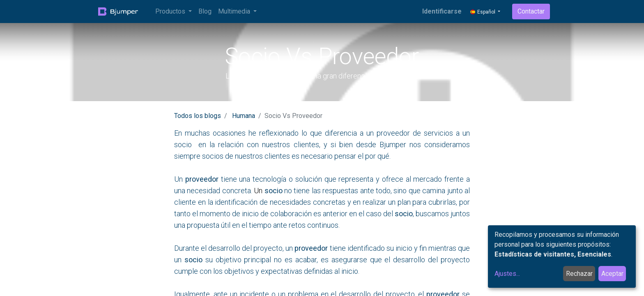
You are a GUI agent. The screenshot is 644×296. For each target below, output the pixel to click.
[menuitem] (205, 12)
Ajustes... (507, 274)
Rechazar (579, 274)
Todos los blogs (198, 116)
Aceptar (612, 274)
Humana (244, 116)
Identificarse (442, 11)
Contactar (531, 11)
